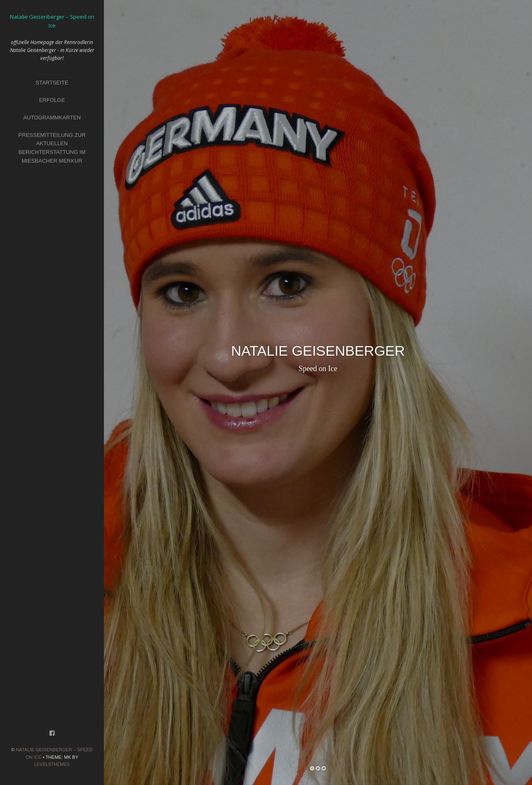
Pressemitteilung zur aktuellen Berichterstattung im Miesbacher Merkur (52, 148)
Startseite (52, 83)
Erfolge (52, 100)
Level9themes (52, 764)
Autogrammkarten (52, 118)
